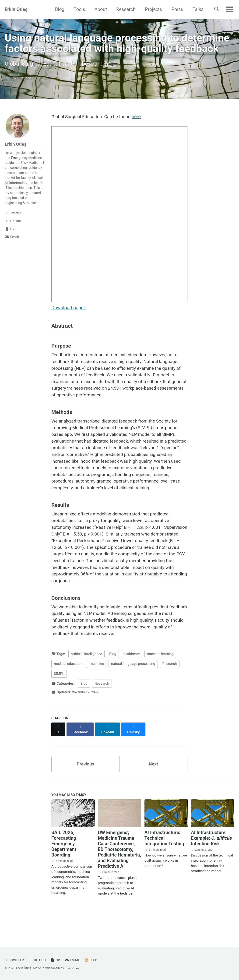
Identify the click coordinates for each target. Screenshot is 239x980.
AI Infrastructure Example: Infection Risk (211, 861)
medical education (68, 690)
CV (57, 960)
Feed (93, 960)
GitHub (38, 960)
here (116, 77)
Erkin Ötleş (16, 9)
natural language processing (133, 690)
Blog (58, 9)
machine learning (160, 680)
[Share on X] (59, 753)
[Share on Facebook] (81, 753)
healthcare (132, 680)
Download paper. (69, 322)
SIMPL (59, 700)
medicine (97, 690)
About (99, 9)
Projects (152, 9)
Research (124, 9)
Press (176, 9)
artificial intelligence (87, 680)
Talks (196, 9)
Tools (78, 9)
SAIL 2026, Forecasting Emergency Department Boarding (64, 866)
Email (74, 960)
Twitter (15, 960)
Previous (86, 786)
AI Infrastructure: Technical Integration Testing (164, 861)
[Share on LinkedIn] (109, 753)
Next (153, 786)
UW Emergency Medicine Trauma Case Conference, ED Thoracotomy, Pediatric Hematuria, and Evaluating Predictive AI (119, 872)
